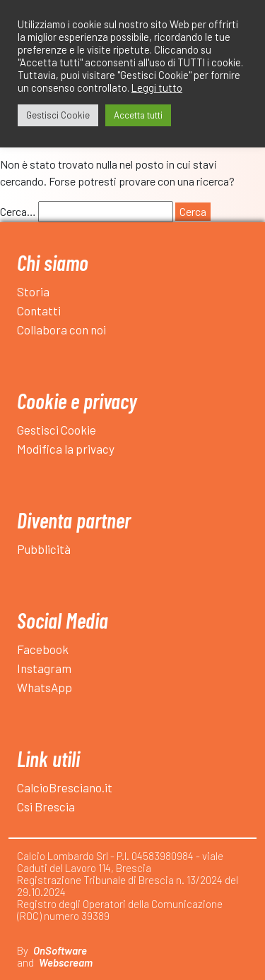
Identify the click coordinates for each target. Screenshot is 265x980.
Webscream (66, 962)
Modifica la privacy (66, 449)
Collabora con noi (61, 329)
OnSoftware (60, 950)
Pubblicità (44, 549)
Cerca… (18, 211)
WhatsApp (45, 687)
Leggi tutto (157, 87)
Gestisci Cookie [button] (58, 115)
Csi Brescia (46, 806)
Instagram (44, 668)
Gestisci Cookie (57, 430)
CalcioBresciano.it (65, 787)
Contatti (39, 310)
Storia (33, 291)
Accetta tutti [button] (138, 115)
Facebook (43, 649)
